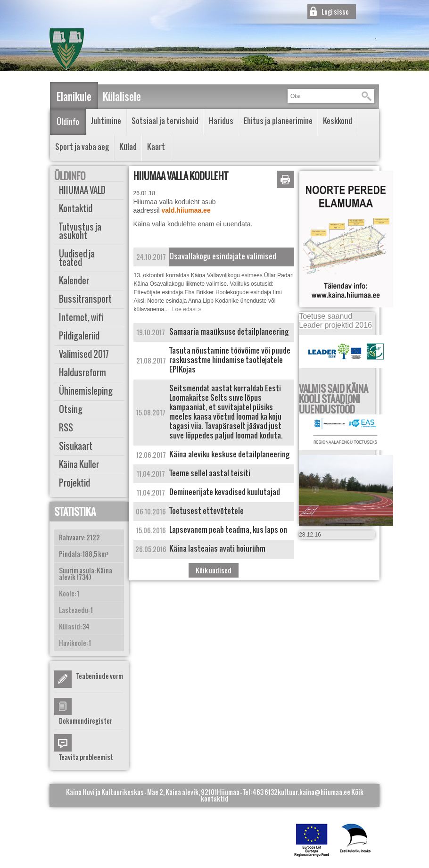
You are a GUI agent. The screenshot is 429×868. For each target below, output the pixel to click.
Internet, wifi (81, 318)
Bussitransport (85, 299)
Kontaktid (76, 209)
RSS (66, 428)
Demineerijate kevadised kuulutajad (225, 492)
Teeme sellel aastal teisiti (210, 473)
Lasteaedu (74, 610)
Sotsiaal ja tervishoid (165, 121)
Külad (128, 147)
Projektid (74, 483)
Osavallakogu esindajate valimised (223, 256)
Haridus (221, 121)
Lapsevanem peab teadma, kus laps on (228, 529)
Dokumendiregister (86, 721)
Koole (67, 593)
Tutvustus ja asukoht (80, 231)
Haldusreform (82, 373)
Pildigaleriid (79, 336)
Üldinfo (68, 122)
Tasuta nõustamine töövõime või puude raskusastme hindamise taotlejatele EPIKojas (230, 360)
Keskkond (338, 121)
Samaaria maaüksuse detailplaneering (229, 331)
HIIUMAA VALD (82, 190)
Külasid (70, 626)
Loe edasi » (187, 309)
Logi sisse (335, 12)
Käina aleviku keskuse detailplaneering (229, 454)
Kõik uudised (214, 570)
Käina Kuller (79, 465)
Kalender (74, 281)
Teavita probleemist (86, 757)
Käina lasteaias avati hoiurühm (217, 548)
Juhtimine (106, 121)
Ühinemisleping (86, 391)
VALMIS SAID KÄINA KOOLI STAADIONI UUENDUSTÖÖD (334, 399)
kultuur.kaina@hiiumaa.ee (314, 792)
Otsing (71, 409)
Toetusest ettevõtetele (206, 511)
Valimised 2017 (84, 354)
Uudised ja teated (77, 258)
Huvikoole (73, 643)
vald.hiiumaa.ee (186, 210)
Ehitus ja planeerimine (278, 121)
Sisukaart (76, 446)
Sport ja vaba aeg (82, 147)
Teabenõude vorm (100, 676)
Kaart (156, 147)
